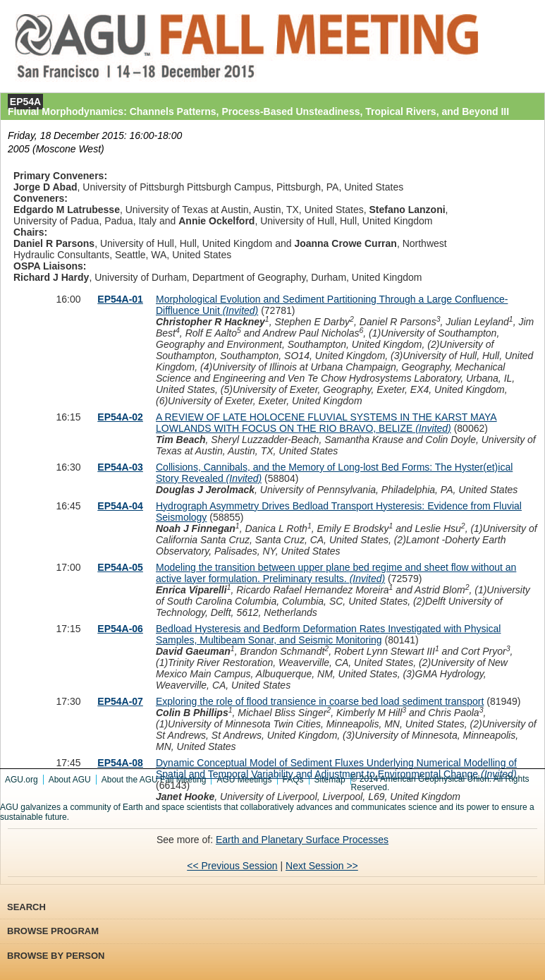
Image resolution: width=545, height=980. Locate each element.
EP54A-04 (120, 506)
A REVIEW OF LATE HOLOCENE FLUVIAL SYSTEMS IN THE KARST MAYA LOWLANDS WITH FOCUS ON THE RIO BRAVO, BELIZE (326, 423)
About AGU (70, 780)
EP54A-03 (120, 467)
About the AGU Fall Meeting (154, 780)
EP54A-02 (120, 417)
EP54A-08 (120, 763)
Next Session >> (322, 866)
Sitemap (330, 780)
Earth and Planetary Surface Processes (302, 840)
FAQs (293, 780)
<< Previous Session (232, 866)
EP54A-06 (120, 629)
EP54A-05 (120, 567)
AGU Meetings (244, 780)
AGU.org (22, 780)
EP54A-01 (120, 299)
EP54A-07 (120, 701)
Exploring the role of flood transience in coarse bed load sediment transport (320, 701)
